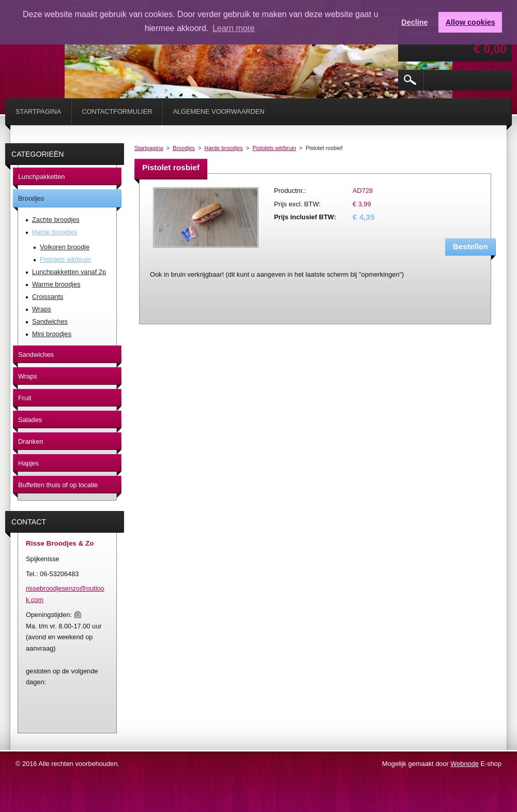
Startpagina (149, 148)
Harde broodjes (223, 148)
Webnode (465, 764)
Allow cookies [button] (470, 22)
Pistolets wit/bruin (274, 148)
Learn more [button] (234, 28)
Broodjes (184, 148)
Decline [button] (414, 22)
